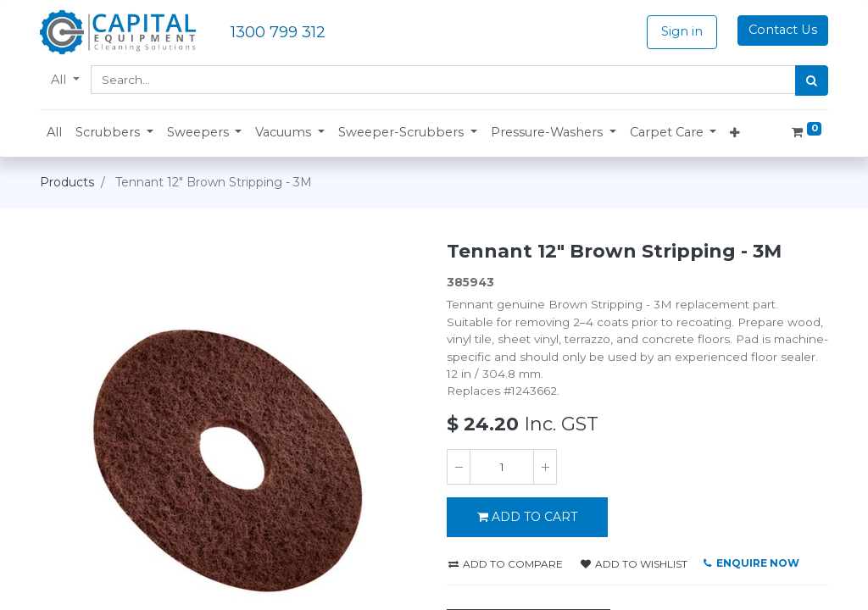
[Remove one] (459, 467)
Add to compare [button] (506, 564)
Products (67, 182)
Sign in (682, 31)
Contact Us (783, 30)
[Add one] (545, 467)
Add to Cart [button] (527, 517)
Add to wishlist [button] (634, 564)
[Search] (812, 80)
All (60, 80)
